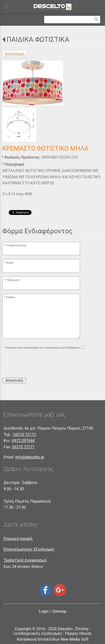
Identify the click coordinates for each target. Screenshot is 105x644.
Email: (10, 263)
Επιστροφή (15, 54)
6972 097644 (23, 441)
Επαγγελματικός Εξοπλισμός (29, 549)
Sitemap (59, 611)
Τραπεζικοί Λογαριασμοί (25, 560)
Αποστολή (14, 380)
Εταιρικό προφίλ (18, 539)
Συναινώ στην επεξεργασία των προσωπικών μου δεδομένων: (44, 348)
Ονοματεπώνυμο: (17, 245)
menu (7, 7)
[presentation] (39, 364)
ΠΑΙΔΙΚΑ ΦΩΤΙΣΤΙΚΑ (38, 39)
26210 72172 (24, 435)
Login (44, 611)
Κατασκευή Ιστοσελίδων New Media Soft (53, 639)
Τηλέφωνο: (13, 280)
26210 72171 (23, 447)
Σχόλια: (11, 297)
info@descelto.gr (30, 457)
